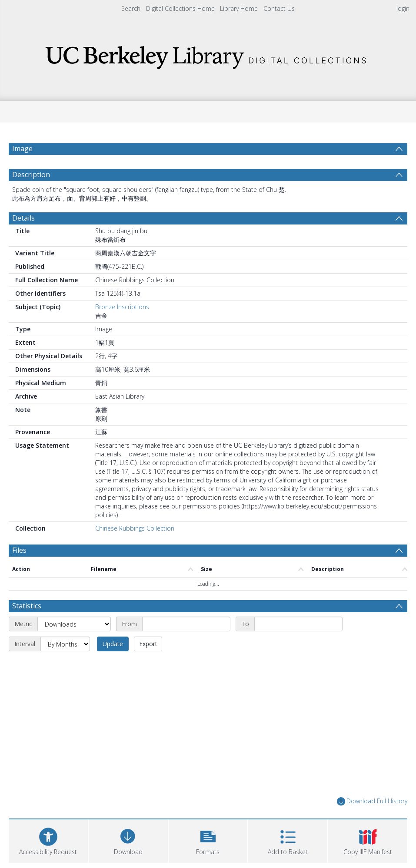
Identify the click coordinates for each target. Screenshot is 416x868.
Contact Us (279, 8)
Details (23, 218)
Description (31, 175)
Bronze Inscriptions (122, 307)
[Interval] (65, 644)
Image (22, 149)
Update (113, 644)
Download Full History (372, 801)
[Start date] (186, 624)
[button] (208, 840)
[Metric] (74, 624)
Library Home (239, 8)
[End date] (298, 624)
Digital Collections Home (180, 8)
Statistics (27, 606)
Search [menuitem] (131, 8)
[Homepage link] (208, 55)
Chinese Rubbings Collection (135, 528)
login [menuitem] (403, 8)
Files (19, 550)
